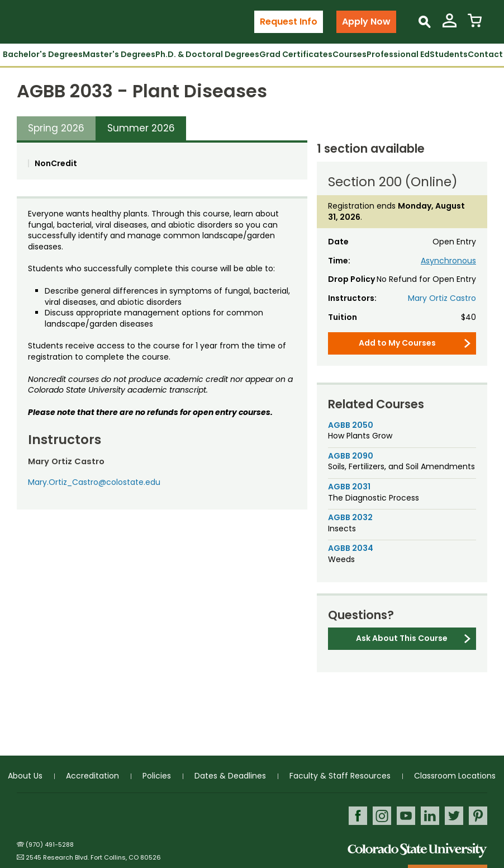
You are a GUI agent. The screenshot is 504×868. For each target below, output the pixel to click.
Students (449, 54)
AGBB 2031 (349, 487)
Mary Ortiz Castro (442, 298)
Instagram (382, 816)
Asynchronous (448, 261)
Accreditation (92, 776)
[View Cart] (475, 25)
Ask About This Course (402, 638)
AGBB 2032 (350, 517)
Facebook (358, 816)
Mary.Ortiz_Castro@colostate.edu (94, 482)
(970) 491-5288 (50, 845)
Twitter (454, 816)
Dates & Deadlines (230, 776)
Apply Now (366, 22)
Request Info (289, 22)
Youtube (406, 816)
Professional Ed (398, 54)
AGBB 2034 (351, 548)
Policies (157, 776)
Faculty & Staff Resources (340, 776)
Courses (350, 54)
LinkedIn (430, 816)
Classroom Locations (455, 776)
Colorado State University (417, 850)
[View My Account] (450, 25)
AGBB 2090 (351, 456)
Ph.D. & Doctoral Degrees (207, 54)
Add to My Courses (397, 343)
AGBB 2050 (351, 425)
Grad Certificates (296, 54)
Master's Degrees (119, 54)
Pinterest (478, 816)
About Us (25, 776)
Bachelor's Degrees (43, 54)
